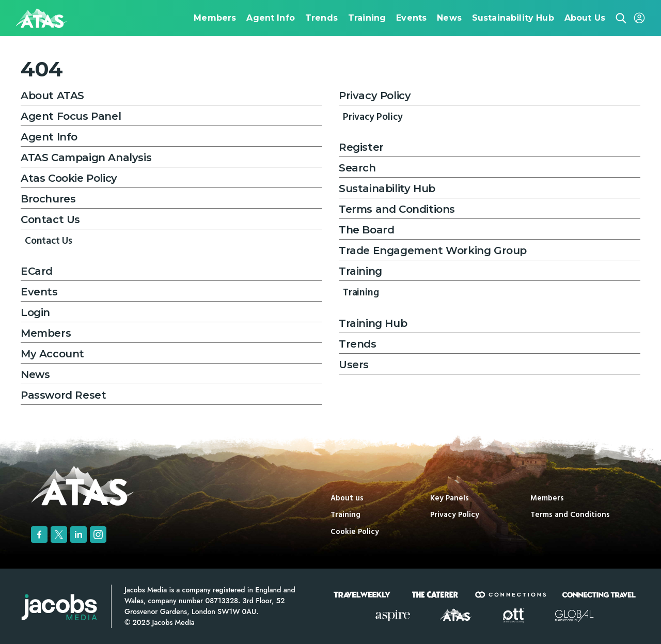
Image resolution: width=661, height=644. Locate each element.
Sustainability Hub (387, 189)
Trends (358, 344)
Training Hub (373, 323)
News (35, 374)
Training (360, 271)
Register (361, 147)
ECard (37, 271)
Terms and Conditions (397, 209)
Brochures (48, 199)
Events (39, 292)
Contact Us (50, 219)
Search (357, 168)
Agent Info (49, 137)
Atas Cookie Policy (69, 178)
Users (354, 365)
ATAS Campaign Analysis (86, 158)
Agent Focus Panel (71, 116)
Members (46, 333)
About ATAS (52, 96)
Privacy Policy (375, 96)
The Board (366, 230)
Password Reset (63, 395)
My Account (52, 354)
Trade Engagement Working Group (433, 250)
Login (35, 312)
